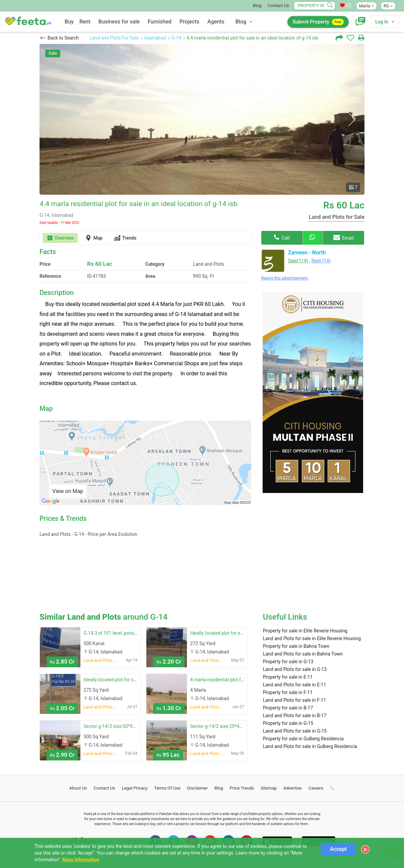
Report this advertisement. (285, 278)
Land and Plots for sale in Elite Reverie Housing (312, 638)
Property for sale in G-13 (288, 662)
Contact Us (278, 6)
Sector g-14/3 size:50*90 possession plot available (137, 726)
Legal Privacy (134, 788)
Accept (338, 849)
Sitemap (269, 788)
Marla (366, 6)
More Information (81, 860)
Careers (316, 788)
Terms (167, 788)
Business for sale (119, 22)
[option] (202, 119)
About (78, 788)
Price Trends (242, 788)
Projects (189, 22)
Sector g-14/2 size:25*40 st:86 (222, 726)
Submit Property (318, 22)
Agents (216, 22)
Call (282, 237)
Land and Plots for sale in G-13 (295, 669)
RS (388, 6)
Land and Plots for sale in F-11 (295, 700)
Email (344, 237)
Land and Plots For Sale (114, 38)
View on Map (68, 491)
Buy (69, 22)
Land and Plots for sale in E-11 (295, 685)
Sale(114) (298, 261)
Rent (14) (321, 261)
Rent (85, 22)
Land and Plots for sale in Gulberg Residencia (310, 746)
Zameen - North (307, 253)
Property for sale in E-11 (288, 677)
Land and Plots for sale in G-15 (295, 731)
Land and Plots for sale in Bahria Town (303, 654)
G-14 (176, 38)
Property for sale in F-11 (288, 692)
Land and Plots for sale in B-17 (295, 716)
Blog (257, 6)
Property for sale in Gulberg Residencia (303, 739)
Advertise (293, 788)
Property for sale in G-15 (288, 723)
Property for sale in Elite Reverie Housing (305, 631)
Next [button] (352, 119)
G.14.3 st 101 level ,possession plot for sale (129, 633)
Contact (105, 788)
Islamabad (155, 38)
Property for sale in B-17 (288, 708)
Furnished (160, 22)
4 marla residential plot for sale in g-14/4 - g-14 (239, 680)
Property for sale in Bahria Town (296, 646)
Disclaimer (197, 788)
